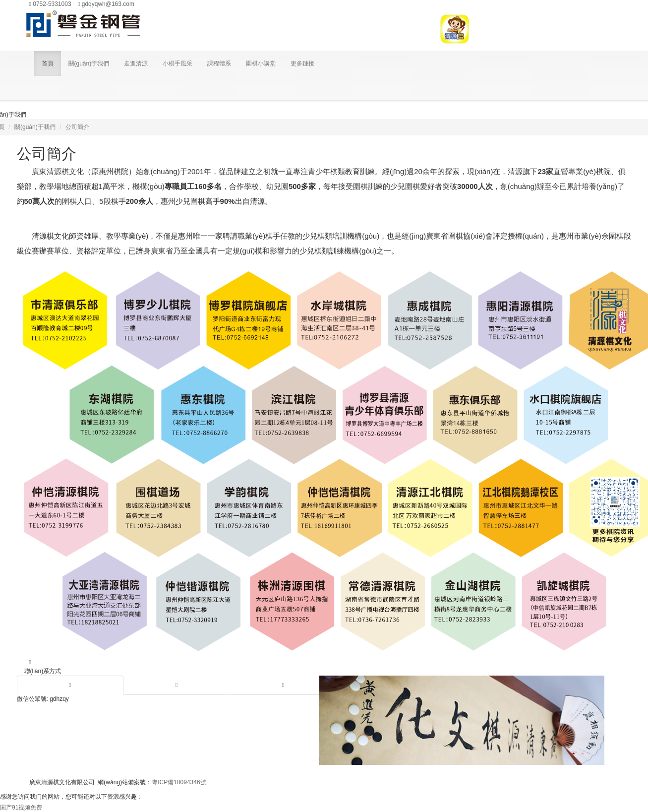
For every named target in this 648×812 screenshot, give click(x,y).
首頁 (48, 63)
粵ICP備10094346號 (179, 782)
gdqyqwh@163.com (106, 4)
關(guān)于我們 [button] (89, 63)
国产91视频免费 (21, 808)
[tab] (70, 685)
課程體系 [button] (219, 63)
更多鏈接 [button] (302, 63)
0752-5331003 (50, 4)
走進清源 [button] (136, 63)
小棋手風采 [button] (177, 63)
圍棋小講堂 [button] (261, 63)
